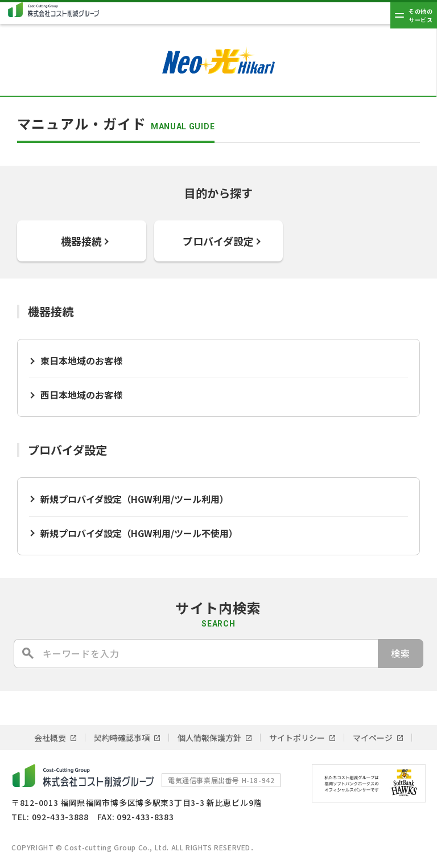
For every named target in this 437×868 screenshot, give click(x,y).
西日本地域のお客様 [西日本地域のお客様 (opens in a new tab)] (81, 395)
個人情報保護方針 (209, 738)
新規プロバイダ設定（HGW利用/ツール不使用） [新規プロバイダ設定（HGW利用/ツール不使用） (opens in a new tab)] (139, 533)
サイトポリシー (297, 738)
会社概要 (50, 738)
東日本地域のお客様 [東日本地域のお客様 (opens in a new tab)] (81, 361)
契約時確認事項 (122, 738)
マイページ (373, 738)
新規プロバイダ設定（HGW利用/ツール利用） (135, 499)
